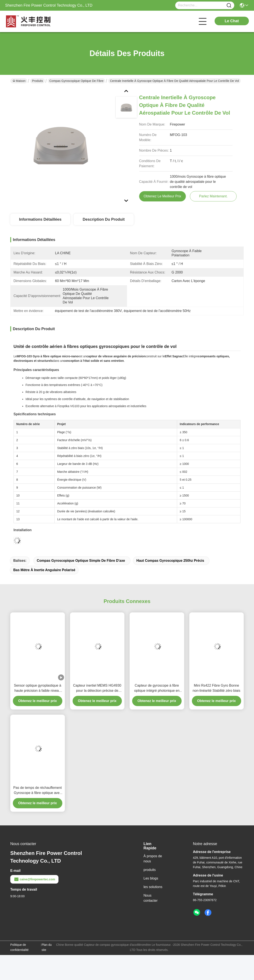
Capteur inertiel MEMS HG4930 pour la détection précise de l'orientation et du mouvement (97, 688)
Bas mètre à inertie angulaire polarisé (44, 570)
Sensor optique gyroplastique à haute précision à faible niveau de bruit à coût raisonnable (38, 688)
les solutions (153, 887)
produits (150, 870)
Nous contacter (151, 898)
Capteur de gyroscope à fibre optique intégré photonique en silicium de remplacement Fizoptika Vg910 (157, 688)
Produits (37, 81)
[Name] (229, 5)
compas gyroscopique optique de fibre (77, 81)
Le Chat (232, 21)
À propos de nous (153, 859)
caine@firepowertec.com (34, 879)
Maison (19, 81)
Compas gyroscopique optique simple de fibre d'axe (81, 561)
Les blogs (151, 878)
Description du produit (104, 219)
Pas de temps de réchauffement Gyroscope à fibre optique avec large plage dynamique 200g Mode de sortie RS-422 (38, 791)
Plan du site (47, 947)
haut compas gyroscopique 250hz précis (170, 561)
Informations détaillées (40, 219)
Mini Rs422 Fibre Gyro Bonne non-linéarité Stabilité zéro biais (217, 688)
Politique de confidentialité (19, 947)
